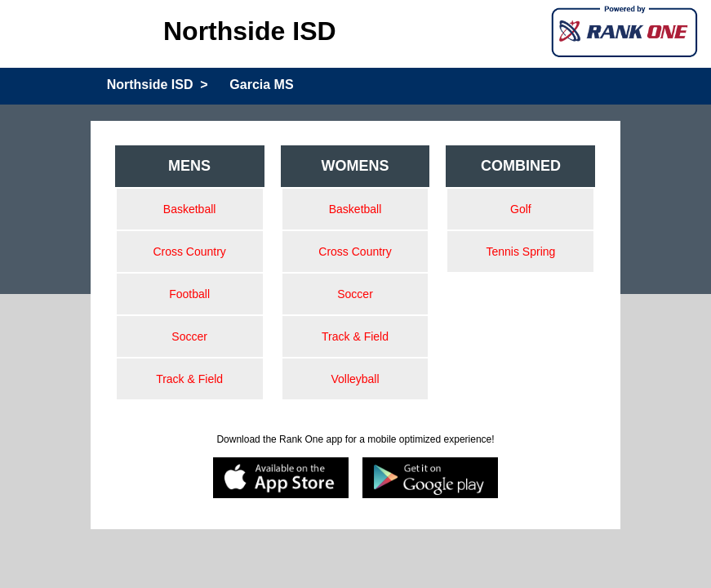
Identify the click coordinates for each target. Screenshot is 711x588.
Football (189, 294)
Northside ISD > (158, 85)
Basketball (190, 209)
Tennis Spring (521, 252)
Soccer (189, 336)
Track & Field (189, 379)
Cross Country (189, 252)
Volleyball (355, 379)
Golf (521, 209)
